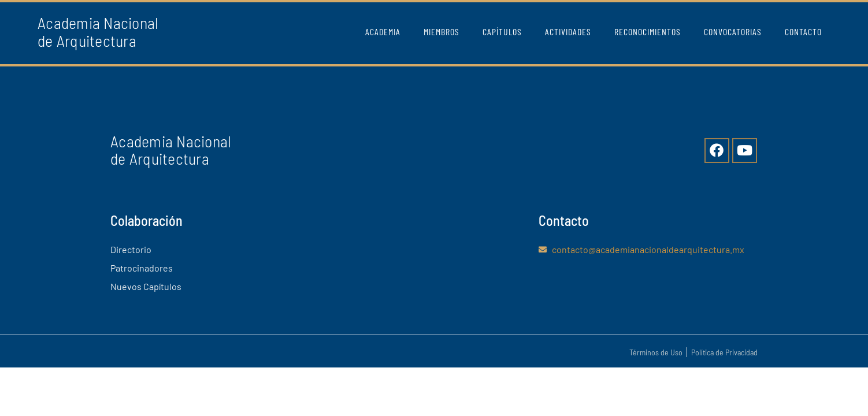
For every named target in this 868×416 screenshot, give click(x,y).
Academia (383, 31)
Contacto (803, 31)
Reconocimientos (648, 31)
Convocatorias (733, 31)
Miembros (442, 31)
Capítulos (502, 31)
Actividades (568, 31)
